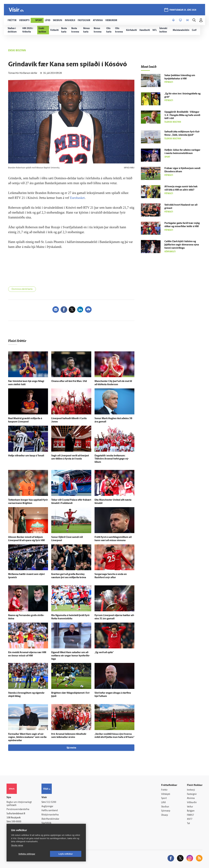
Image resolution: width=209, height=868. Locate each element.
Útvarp (165, 815)
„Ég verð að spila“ (104, 653)
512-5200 (51, 802)
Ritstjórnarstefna (50, 815)
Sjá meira (71, 748)
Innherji (191, 790)
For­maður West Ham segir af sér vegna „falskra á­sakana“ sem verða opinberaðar (27, 737)
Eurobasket (77, 198)
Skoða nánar (17, 845)
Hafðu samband (50, 811)
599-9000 (16, 822)
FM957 (190, 815)
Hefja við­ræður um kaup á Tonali (26, 456)
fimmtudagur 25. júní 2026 (183, 10)
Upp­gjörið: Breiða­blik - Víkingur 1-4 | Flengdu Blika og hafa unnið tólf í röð (182, 115)
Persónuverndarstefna (18, 809)
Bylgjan (191, 811)
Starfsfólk (46, 823)
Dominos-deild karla (22, 289)
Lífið (163, 803)
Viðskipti (166, 794)
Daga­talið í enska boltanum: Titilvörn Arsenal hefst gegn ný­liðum (112, 459)
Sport (164, 798)
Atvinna (191, 798)
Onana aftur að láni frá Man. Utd (69, 381)
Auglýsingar (47, 807)
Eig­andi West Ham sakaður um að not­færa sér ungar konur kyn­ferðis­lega (71, 656)
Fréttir (164, 790)
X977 (190, 819)
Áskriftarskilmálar (50, 819)
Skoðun (165, 807)
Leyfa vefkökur (66, 854)
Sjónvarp (166, 811)
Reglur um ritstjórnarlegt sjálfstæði (19, 804)
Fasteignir (192, 794)
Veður (190, 807)
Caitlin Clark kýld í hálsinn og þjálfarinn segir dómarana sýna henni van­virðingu (182, 245)
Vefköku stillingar (27, 854)
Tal (188, 824)
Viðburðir (192, 803)
